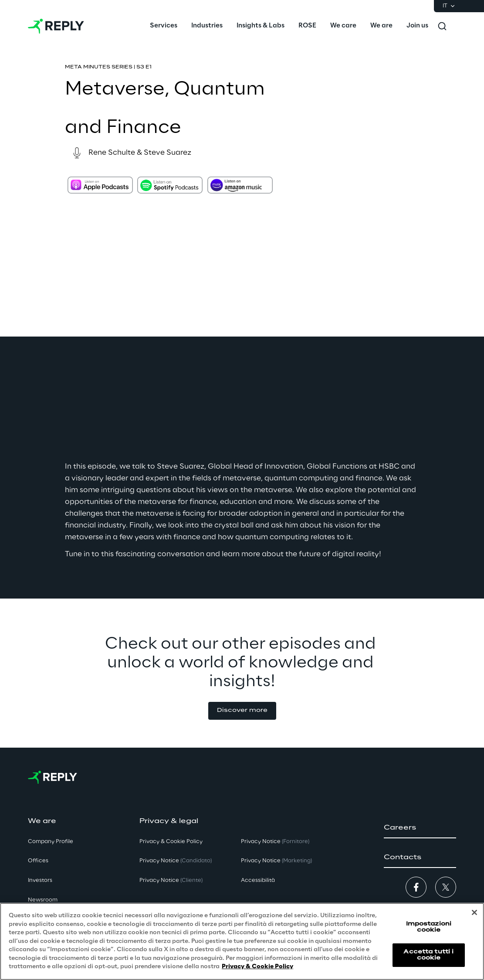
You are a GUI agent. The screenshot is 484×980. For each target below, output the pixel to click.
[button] (242, 711)
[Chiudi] (474, 912)
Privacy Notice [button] (176, 861)
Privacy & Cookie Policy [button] (171, 842)
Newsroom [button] (43, 900)
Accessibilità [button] (258, 880)
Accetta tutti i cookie (428, 955)
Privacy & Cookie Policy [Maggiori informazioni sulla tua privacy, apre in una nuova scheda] (257, 967)
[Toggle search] (442, 26)
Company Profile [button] (51, 842)
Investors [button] (40, 880)
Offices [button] (38, 861)
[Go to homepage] (56, 26)
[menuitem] (164, 26)
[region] (242, 941)
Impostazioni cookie (429, 927)
